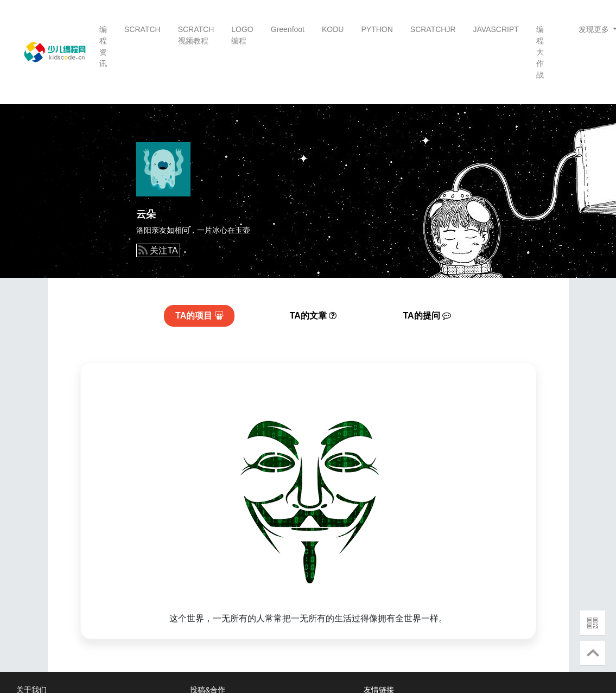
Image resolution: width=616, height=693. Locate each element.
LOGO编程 (242, 35)
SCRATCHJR (433, 29)
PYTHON (377, 29)
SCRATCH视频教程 (196, 35)
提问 (427, 316)
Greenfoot (288, 29)
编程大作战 (540, 52)
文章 (313, 316)
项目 (199, 316)
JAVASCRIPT (496, 29)
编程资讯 (103, 46)
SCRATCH (142, 29)
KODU (333, 29)
